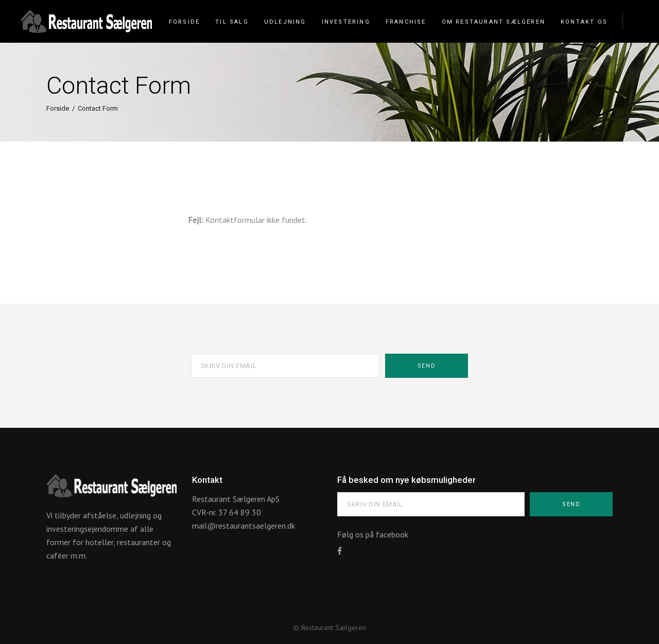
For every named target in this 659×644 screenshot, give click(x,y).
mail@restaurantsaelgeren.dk (244, 526)
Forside (58, 108)
